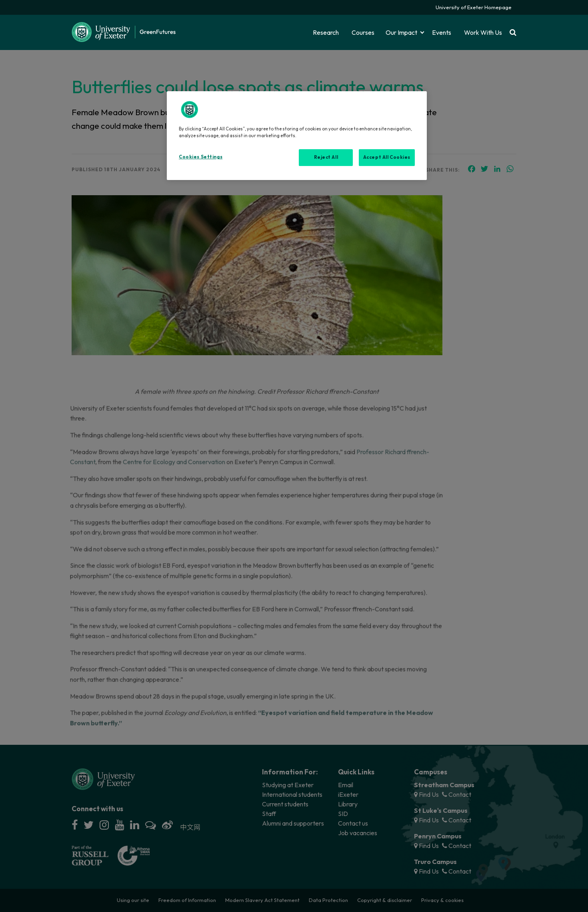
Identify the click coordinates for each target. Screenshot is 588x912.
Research (326, 32)
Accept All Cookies (387, 157)
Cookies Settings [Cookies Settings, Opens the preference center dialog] (201, 157)
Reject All (326, 157)
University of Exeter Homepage (474, 7)
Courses (363, 32)
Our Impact (401, 32)
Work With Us (483, 32)
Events (442, 32)
